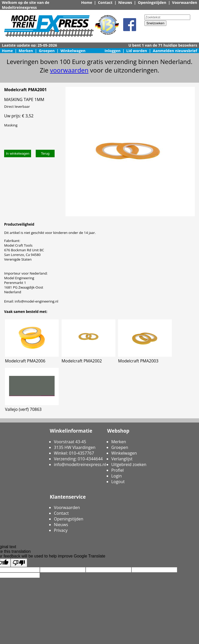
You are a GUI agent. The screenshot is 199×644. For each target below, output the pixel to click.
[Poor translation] (19, 563)
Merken (26, 51)
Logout (118, 482)
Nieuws (125, 2)
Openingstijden (152, 2)
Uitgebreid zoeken (129, 464)
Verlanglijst (122, 459)
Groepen (47, 51)
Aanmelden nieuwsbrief (175, 51)
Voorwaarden (185, 2)
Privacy (61, 530)
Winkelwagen (73, 51)
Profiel (117, 470)
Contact (105, 2)
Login (117, 476)
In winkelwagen (18, 153)
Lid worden (137, 51)
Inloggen (113, 51)
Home (87, 2)
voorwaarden (69, 70)
